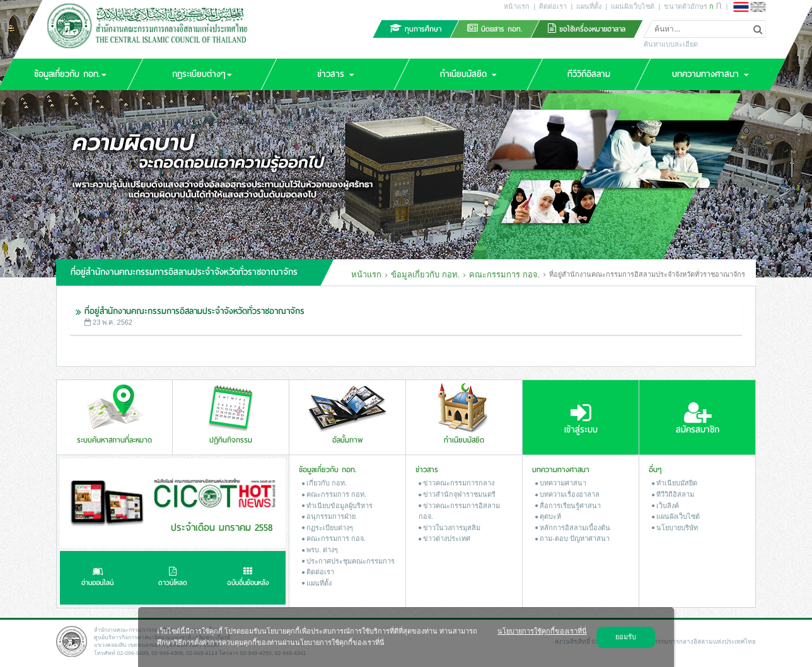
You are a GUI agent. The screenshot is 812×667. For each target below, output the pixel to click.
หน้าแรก (517, 6)
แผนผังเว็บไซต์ (633, 6)
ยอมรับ (626, 637)
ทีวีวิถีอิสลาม (673, 494)
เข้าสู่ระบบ (581, 419)
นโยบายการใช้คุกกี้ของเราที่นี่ (542, 631)
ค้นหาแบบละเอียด (671, 44)
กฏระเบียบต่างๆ (328, 528)
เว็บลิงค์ (665, 506)
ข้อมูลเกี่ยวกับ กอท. (425, 275)
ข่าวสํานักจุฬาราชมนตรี (457, 494)
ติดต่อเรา (553, 6)
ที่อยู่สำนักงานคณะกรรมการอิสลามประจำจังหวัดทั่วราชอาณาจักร (194, 311)
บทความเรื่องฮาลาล (567, 494)
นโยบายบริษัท (675, 528)
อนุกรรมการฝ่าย (329, 516)
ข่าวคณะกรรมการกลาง (456, 483)
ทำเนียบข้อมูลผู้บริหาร (337, 506)
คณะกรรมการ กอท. (334, 494)
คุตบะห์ (548, 516)
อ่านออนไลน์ (97, 578)
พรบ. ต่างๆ (320, 550)
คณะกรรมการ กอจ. (504, 275)
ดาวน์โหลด (173, 578)
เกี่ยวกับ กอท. (324, 483)
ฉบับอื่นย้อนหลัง (248, 578)
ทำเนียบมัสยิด (675, 483)
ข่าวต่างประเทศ (444, 538)
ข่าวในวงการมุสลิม (449, 528)
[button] (202, 74)
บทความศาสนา (561, 483)
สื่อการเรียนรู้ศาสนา (568, 506)
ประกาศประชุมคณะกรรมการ (348, 561)
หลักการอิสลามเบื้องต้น (573, 528)
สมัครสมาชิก (698, 419)
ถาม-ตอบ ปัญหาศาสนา (572, 538)
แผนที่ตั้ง (589, 6)
